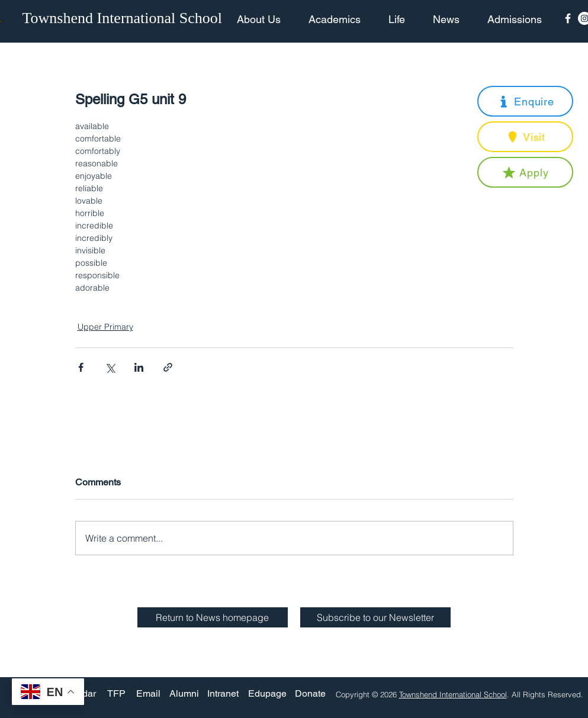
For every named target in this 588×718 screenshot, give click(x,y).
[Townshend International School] (124, 18)
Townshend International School (453, 694)
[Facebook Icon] (568, 18)
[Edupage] (267, 694)
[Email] (148, 694)
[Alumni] (184, 694)
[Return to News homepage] (213, 617)
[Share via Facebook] (81, 367)
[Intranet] (223, 694)
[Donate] (310, 694)
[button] (525, 101)
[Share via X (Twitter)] (110, 367)
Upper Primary (105, 327)
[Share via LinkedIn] (139, 367)
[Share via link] (168, 367)
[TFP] (116, 694)
